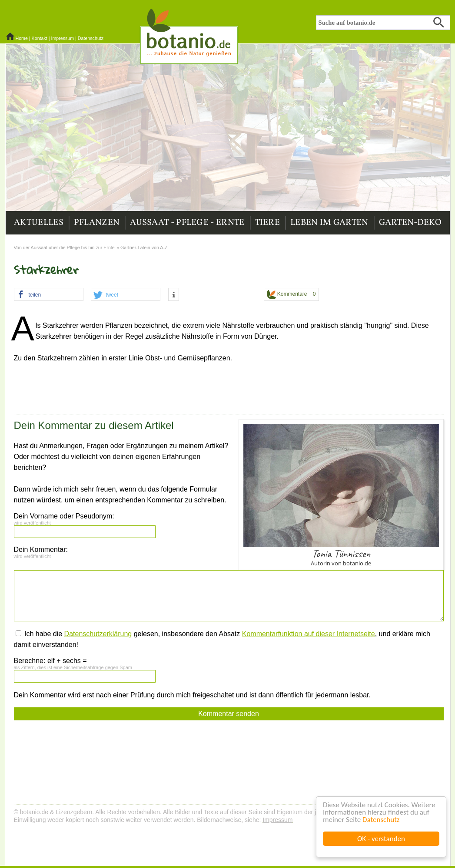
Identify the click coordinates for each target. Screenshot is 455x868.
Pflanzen (97, 223)
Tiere (268, 223)
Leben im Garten (329, 223)
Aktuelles (39, 223)
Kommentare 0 (291, 295)
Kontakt (40, 38)
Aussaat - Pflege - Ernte (187, 223)
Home (21, 38)
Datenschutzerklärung (98, 634)
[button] (49, 295)
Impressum (62, 38)
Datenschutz (381, 820)
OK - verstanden (381, 839)
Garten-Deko (410, 223)
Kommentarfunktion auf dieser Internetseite (309, 634)
